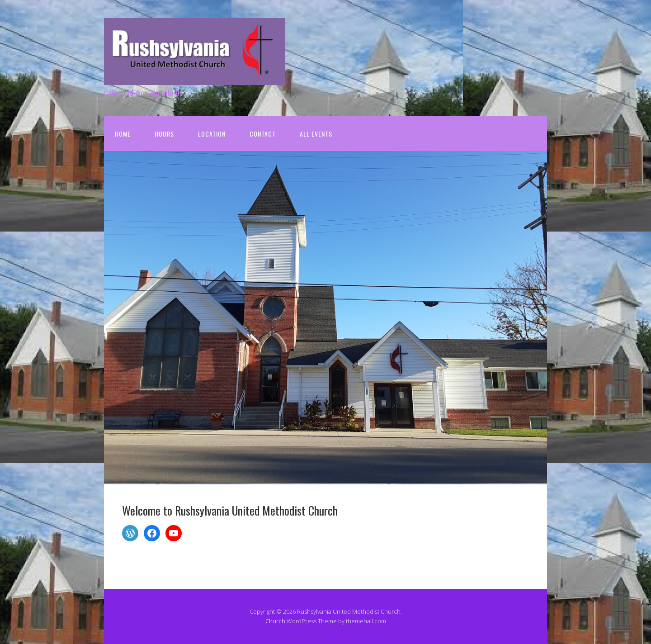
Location (212, 134)
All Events (316, 134)
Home (123, 134)
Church (275, 621)
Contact (263, 134)
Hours (164, 134)
